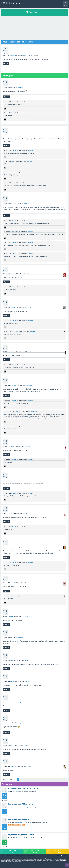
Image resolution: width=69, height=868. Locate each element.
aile (23, 825)
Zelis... (31, 822)
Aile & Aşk (13, 56)
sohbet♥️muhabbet (17, 825)
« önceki (10, 780)
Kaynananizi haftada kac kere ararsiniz (23, 789)
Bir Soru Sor (32, 12)
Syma (28, 807)
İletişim (4, 855)
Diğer (16, 792)
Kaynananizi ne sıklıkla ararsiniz (20, 804)
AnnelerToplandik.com (62, 855)
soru (10, 825)
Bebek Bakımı (11, 855)
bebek (33, 855)
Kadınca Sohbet (14, 3)
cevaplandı (21, 87)
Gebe (28, 855)
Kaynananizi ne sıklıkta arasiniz (20, 819)
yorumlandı (31, 102)
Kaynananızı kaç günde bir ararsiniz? (22, 835)
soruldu (41, 56)
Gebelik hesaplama (20, 855)
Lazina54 (30, 838)
